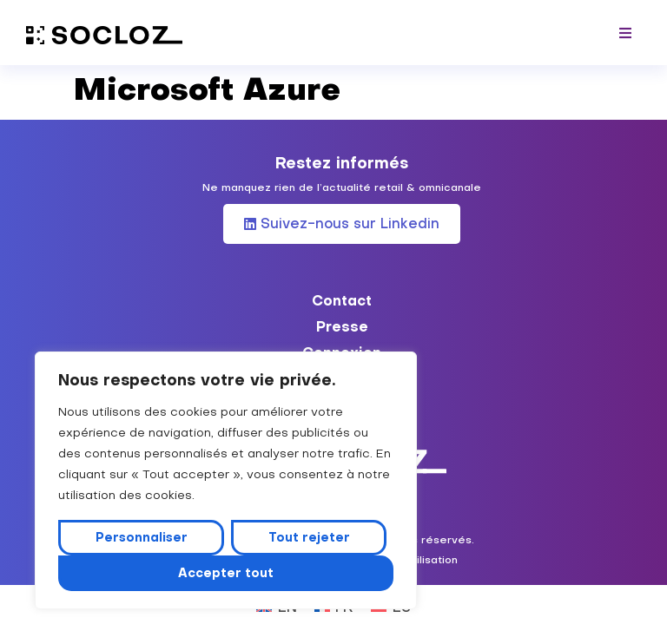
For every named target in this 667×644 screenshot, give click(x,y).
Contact (342, 300)
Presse (342, 326)
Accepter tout (226, 573)
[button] (626, 33)
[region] (226, 481)
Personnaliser (142, 537)
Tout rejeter (309, 537)
